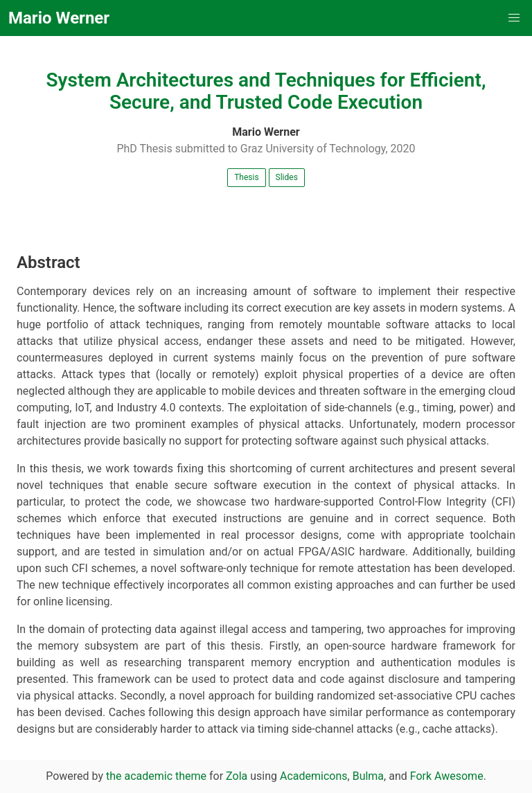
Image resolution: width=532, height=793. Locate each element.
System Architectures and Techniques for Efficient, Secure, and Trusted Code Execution (266, 91)
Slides (287, 177)
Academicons (314, 776)
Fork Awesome (447, 776)
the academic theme (156, 776)
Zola (237, 776)
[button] (514, 18)
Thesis (246, 177)
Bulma (368, 776)
